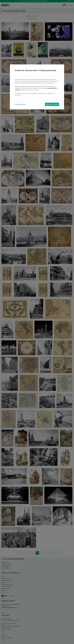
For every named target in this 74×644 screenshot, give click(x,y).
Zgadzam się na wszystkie (52, 104)
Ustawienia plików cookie (20, 104)
